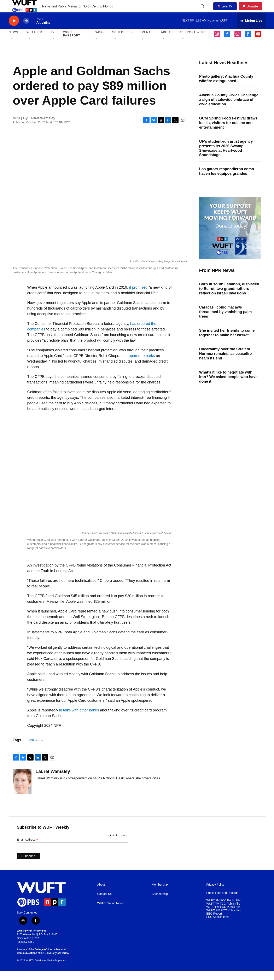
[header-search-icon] (203, 11)
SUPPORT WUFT (193, 41)
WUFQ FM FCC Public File (224, 920)
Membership (160, 894)
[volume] (26, 30)
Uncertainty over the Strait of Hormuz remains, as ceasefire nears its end (226, 363)
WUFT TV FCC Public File (223, 913)
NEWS (13, 41)
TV (52, 41)
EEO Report (214, 923)
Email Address (28, 849)
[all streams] (251, 30)
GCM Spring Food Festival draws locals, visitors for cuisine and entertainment (228, 132)
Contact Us (104, 903)
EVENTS (146, 41)
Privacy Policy (215, 894)
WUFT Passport (72, 43)
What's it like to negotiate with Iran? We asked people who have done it (228, 386)
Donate (255, 11)
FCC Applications (217, 926)
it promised (138, 297)
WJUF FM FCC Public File (223, 916)
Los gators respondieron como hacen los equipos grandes (227, 181)
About (101, 894)
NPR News (35, 750)
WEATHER (34, 41)
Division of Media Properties (50, 970)
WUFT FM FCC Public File (223, 910)
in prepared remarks (138, 365)
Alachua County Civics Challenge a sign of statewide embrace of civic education (229, 109)
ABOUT (166, 41)
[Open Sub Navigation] (12, 48)
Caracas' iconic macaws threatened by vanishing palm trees (226, 321)
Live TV (226, 11)
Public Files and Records (222, 902)
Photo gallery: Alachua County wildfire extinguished (226, 88)
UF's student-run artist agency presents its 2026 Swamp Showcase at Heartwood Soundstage (226, 158)
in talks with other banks (79, 720)
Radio (99, 41)
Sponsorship (160, 903)
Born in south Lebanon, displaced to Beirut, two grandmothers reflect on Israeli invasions (229, 298)
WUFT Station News (110, 913)
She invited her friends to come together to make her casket (227, 342)
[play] (14, 30)
